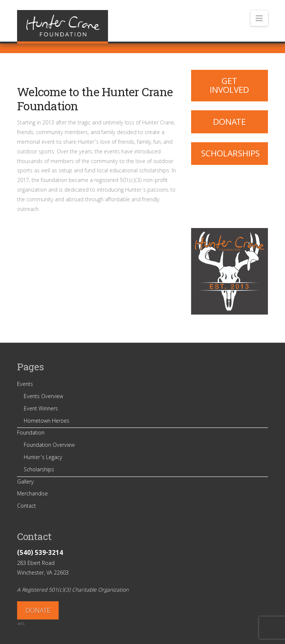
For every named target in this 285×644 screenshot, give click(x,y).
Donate (229, 123)
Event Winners (41, 409)
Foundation (31, 433)
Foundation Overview (49, 446)
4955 (21, 624)
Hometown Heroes (47, 422)
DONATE (38, 612)
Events (25, 385)
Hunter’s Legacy (43, 458)
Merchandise (32, 494)
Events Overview (43, 397)
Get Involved (229, 87)
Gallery (25, 482)
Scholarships (230, 155)
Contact (27, 507)
